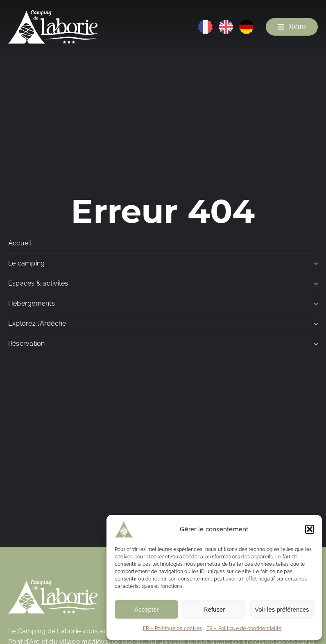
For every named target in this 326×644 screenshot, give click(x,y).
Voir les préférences (282, 609)
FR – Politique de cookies (173, 628)
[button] (310, 529)
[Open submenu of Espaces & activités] (314, 286)
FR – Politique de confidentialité (244, 628)
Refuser (214, 609)
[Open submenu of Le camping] (314, 266)
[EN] (226, 23)
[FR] (205, 23)
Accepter (146, 609)
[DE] (246, 23)
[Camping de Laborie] (53, 13)
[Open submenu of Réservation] (314, 346)
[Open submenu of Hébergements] (314, 306)
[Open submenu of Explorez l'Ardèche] (314, 326)
